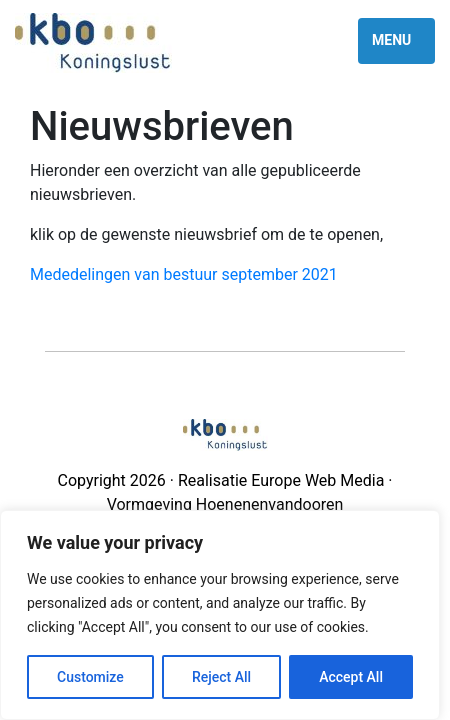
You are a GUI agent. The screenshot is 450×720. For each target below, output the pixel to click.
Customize (90, 677)
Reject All (221, 677)
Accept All (351, 677)
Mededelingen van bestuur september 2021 (184, 274)
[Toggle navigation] (396, 41)
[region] (220, 615)
